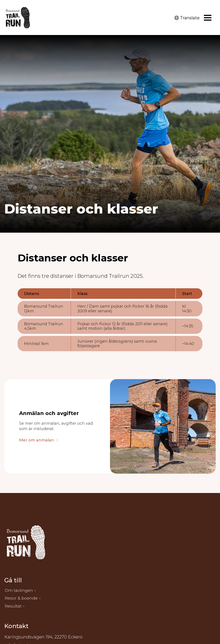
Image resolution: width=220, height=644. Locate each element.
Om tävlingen (19, 591)
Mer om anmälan (37, 440)
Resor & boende (21, 599)
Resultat (14, 607)
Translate (187, 18)
